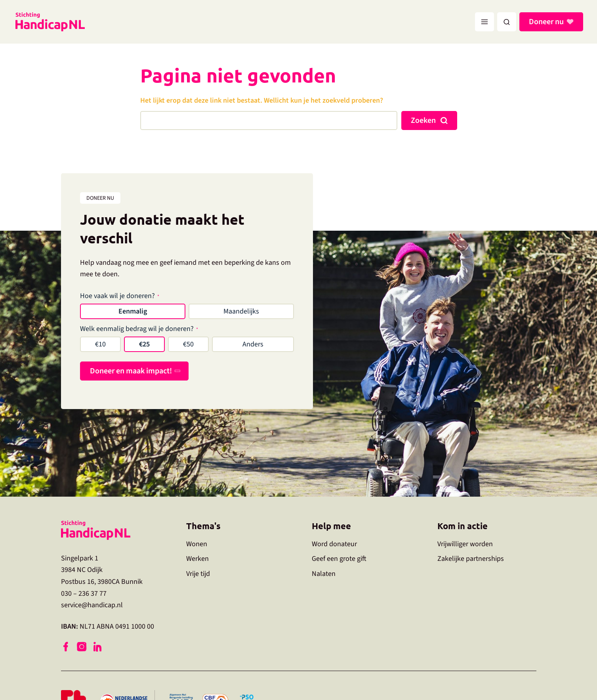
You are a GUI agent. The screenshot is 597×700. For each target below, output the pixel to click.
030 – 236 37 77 (84, 594)
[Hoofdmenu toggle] (484, 22)
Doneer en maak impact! (131, 371)
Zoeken (423, 120)
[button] (507, 22)
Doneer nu (547, 22)
